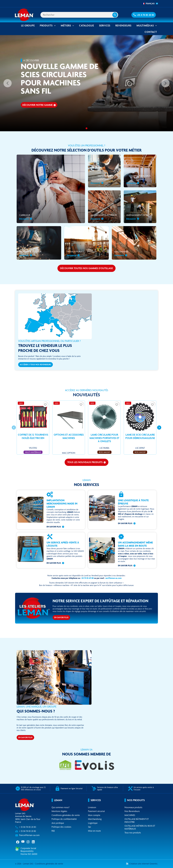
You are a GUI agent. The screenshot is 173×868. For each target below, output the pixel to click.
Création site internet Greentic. (142, 864)
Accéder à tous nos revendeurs (36, 365)
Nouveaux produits (133, 807)
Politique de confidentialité (64, 819)
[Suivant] (165, 83)
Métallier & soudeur (30, 254)
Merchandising (95, 819)
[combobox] (150, 4)
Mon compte (94, 815)
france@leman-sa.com (29, 835)
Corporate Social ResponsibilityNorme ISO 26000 (29, 851)
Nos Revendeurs (132, 811)
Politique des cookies (61, 827)
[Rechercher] (79, 15)
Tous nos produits (133, 833)
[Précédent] (8, 83)
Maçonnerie (121, 254)
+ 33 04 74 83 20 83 (28, 827)
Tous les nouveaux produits (87, 462)
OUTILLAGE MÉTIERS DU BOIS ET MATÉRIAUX (140, 827)
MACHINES (130, 815)
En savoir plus (54, 527)
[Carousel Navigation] (86, 428)
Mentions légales (59, 811)
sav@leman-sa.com (113, 578)
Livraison (92, 807)
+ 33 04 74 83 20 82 (28, 831)
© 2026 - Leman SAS (24, 864)
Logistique (93, 823)
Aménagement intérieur (104, 217)
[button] (144, 15)
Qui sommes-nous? (61, 807)
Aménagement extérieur (139, 217)
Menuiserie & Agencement (101, 180)
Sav (90, 827)
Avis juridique (58, 823)
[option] (86, 83)
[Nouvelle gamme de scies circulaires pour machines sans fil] (86, 128)
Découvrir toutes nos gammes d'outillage (87, 268)
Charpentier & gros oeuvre (138, 180)
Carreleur (26, 217)
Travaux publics (75, 254)
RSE (53, 831)
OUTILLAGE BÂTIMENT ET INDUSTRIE (137, 821)
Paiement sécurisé (96, 811)
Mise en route (94, 831)
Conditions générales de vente (66, 815)
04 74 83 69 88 (88, 578)
